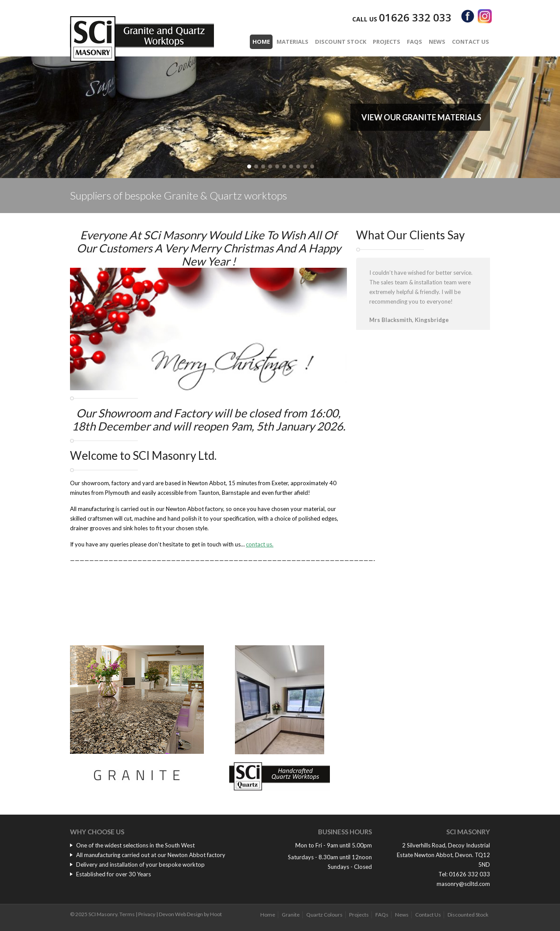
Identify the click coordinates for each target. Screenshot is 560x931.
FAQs (415, 42)
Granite (291, 915)
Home (261, 42)
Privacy (147, 914)
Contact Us (471, 42)
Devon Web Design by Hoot (190, 914)
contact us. (260, 544)
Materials (292, 42)
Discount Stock (341, 42)
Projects (387, 42)
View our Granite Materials (421, 117)
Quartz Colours (324, 915)
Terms (127, 914)
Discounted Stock (468, 915)
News (437, 42)
